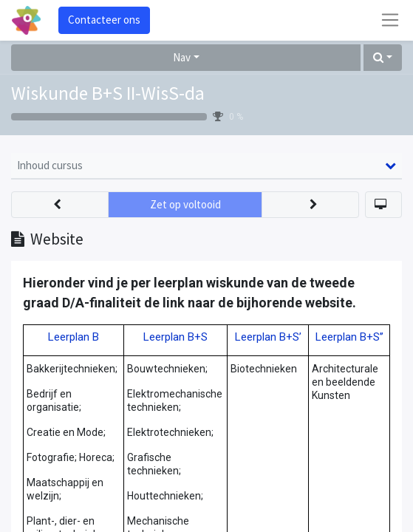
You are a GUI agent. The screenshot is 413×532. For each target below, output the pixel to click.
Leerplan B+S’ (268, 337)
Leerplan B (74, 337)
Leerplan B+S (175, 337)
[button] (383, 58)
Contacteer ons (104, 20)
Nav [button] (182, 57)
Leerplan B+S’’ (349, 337)
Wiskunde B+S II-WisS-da (108, 93)
